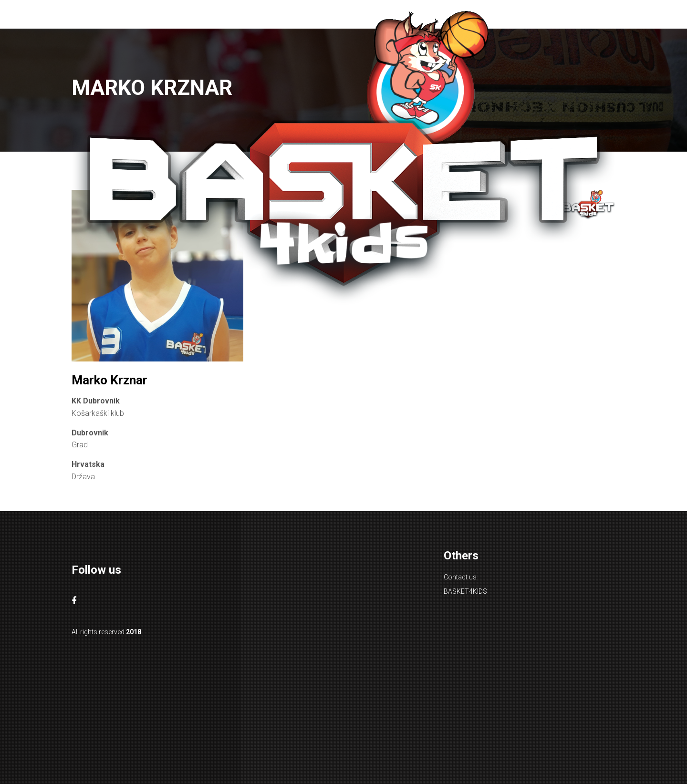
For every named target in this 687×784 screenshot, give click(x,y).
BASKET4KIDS (465, 591)
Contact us (460, 577)
